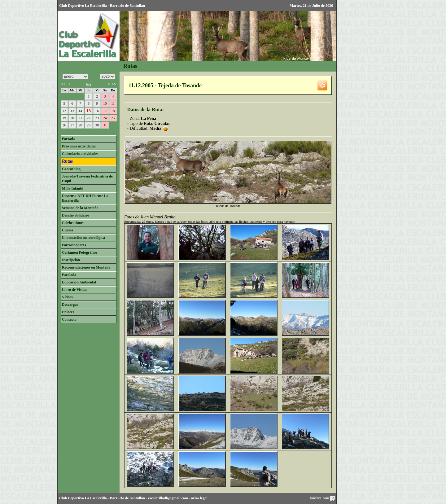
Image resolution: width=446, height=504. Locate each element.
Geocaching (71, 169)
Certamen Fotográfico (80, 252)
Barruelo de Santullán (127, 498)
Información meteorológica (83, 238)
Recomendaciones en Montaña (86, 267)
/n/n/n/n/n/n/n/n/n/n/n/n (75, 77)
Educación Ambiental (79, 282)
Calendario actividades (80, 154)
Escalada (69, 275)
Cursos (68, 230)
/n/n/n (108, 77)
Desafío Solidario (76, 215)
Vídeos (67, 297)
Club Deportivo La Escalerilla (83, 498)
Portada (68, 139)
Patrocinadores (74, 245)
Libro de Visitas (74, 290)
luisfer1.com (322, 498)
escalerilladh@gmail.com (168, 498)
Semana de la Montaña (80, 208)
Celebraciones (73, 223)
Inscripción (71, 260)
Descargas (70, 305)
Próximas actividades (79, 146)
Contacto (69, 319)
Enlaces (68, 312)
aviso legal (199, 498)
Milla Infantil (73, 188)
